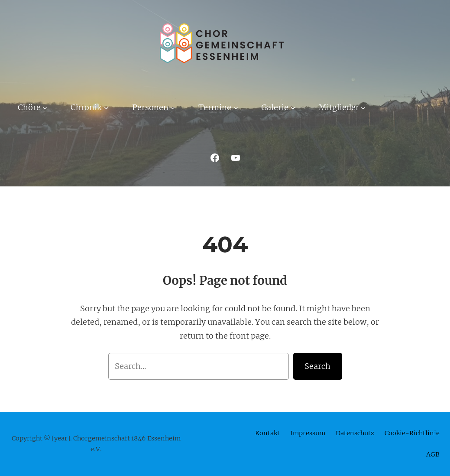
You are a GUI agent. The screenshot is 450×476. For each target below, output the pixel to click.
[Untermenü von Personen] (173, 107)
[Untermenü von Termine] (236, 107)
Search (317, 366)
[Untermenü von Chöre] (45, 107)
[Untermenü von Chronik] (106, 107)
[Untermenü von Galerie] (293, 107)
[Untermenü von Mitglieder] (363, 107)
